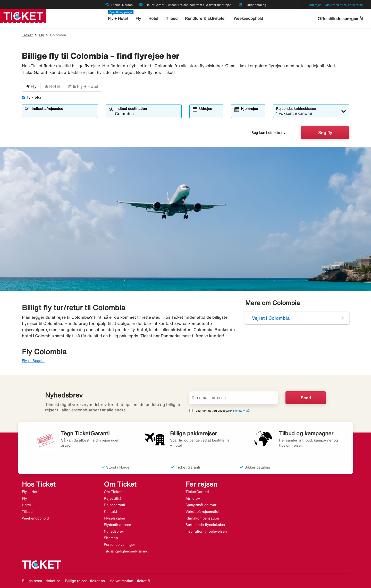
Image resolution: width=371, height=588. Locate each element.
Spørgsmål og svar (201, 505)
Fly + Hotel (118, 18)
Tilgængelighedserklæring (126, 551)
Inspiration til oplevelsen (206, 531)
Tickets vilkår (242, 410)
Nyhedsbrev (114, 531)
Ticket (27, 35)
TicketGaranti (197, 492)
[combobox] (63, 114)
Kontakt (111, 512)
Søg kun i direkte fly (266, 133)
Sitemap (111, 538)
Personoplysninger (119, 544)
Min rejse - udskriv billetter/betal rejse (336, 5)
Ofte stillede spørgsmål (340, 19)
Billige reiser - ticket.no (85, 581)
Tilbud (172, 18)
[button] (31, 87)
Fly (138, 18)
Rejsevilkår (113, 498)
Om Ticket (113, 492)
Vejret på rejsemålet (203, 512)
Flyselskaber (115, 518)
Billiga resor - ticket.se (41, 581)
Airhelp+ (193, 498)
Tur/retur (32, 97)
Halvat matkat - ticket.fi (130, 581)
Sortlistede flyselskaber (205, 525)
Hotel (153, 18)
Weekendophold (248, 18)
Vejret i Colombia (271, 318)
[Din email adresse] (234, 398)
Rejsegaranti (115, 505)
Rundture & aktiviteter (205, 18)
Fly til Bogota (33, 361)
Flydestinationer (117, 525)
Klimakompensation (202, 518)
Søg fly (325, 133)
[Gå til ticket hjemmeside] (23, 16)
